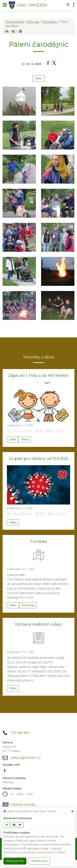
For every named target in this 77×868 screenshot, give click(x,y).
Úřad (13, 439)
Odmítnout (39, 861)
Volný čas (33, 22)
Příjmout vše (15, 861)
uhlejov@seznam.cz (20, 680)
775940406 (37, 676)
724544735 (54, 676)
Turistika (38, 541)
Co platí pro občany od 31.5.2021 (38, 459)
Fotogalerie (49, 22)
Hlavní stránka (15, 22)
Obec (38, 78)
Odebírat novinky (23, 805)
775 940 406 (20, 733)
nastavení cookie (36, 848)
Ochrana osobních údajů (38, 624)
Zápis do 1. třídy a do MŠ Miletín (38, 376)
